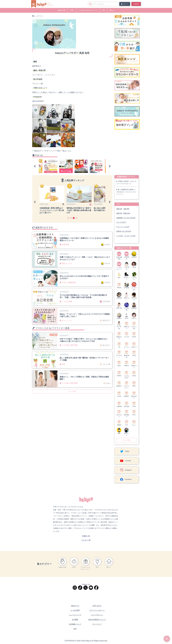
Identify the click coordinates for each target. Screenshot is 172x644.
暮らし (112, 10)
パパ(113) (120, 236)
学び (104, 10)
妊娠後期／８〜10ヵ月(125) (126, 218)
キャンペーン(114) (123, 227)
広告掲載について (75, 624)
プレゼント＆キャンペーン (88, 10)
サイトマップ (97, 624)
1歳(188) (126, 209)
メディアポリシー (97, 615)
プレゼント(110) (130, 236)
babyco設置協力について (97, 620)
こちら (69, 151)
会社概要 (75, 620)
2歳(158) (119, 213)
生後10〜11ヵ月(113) (124, 231)
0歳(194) (119, 209)
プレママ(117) (121, 222)
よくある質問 (75, 610)
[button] (35, 166)
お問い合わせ (97, 606)
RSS (75, 629)
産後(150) (127, 213)
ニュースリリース (75, 615)
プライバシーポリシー (97, 610)
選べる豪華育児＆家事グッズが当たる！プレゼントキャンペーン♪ (126, 192)
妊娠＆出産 (62, 10)
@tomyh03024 (38, 101)
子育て (72, 10)
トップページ (38, 16)
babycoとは (75, 606)
